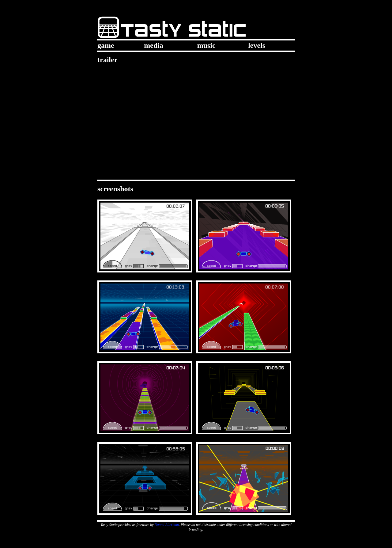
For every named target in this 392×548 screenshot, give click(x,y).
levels (257, 45)
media (154, 45)
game (106, 45)
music (206, 45)
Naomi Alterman (167, 525)
